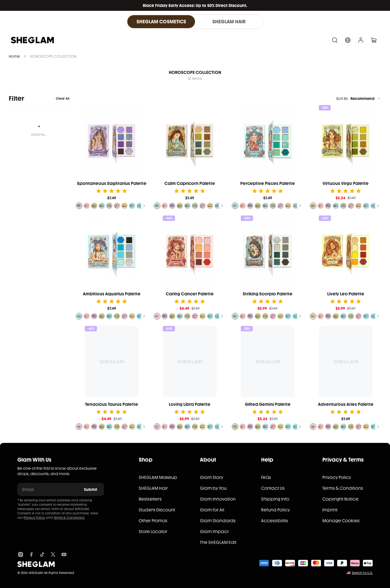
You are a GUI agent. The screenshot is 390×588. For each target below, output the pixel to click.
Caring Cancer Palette (190, 294)
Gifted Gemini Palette (268, 404)
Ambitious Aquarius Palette (112, 294)
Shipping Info (275, 499)
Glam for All (212, 510)
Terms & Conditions (69, 518)
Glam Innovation (218, 499)
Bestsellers (150, 499)
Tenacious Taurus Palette (112, 404)
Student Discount (157, 510)
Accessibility (275, 521)
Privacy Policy (34, 518)
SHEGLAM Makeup (158, 477)
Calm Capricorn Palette (190, 183)
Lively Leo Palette (346, 294)
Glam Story (212, 477)
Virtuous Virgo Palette (346, 183)
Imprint (330, 510)
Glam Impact (214, 532)
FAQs (266, 477)
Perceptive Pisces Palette (268, 183)
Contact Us (273, 488)
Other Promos (153, 521)
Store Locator (153, 532)
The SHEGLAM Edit (218, 542)
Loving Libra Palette (190, 404)
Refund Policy (275, 510)
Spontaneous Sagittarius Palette (112, 183)
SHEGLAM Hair (153, 488)
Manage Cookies (341, 521)
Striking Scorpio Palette (268, 294)
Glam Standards (218, 521)
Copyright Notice (340, 499)
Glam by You (213, 488)
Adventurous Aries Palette (346, 404)
